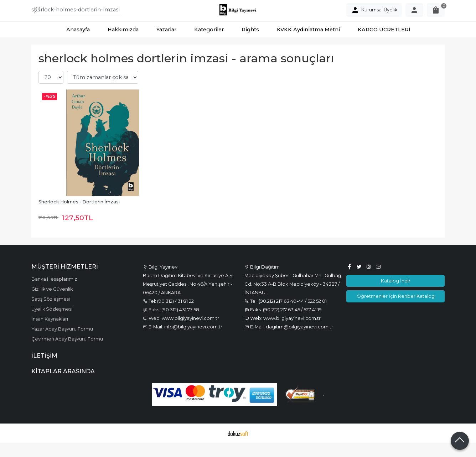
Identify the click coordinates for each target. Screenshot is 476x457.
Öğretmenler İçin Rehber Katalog (396, 310)
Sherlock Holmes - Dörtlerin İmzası (79, 216)
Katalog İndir (396, 295)
